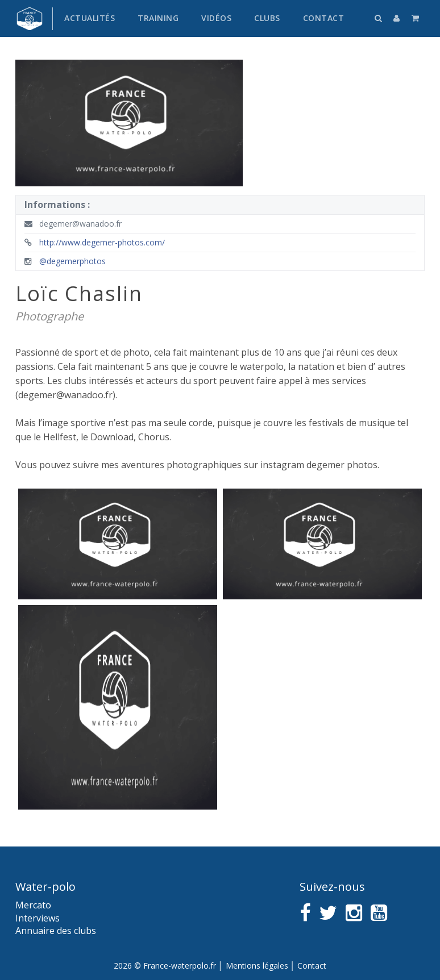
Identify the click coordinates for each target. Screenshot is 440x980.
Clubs (267, 18)
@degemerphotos (65, 261)
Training (158, 18)
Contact (324, 18)
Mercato (33, 905)
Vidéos (216, 18)
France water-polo (30, 19)
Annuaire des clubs (56, 931)
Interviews (38, 918)
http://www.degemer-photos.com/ (95, 242)
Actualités (90, 18)
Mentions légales (257, 966)
